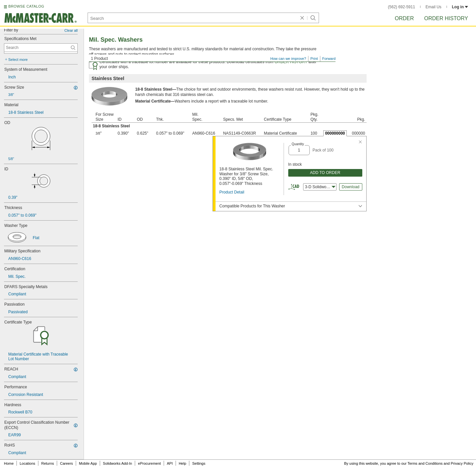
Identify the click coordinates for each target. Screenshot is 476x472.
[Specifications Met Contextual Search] (41, 48)
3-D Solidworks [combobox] (320, 187)
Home (9, 463)
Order (404, 18)
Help (183, 463)
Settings (199, 463)
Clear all (71, 30)
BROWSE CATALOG (26, 6)
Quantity (298, 144)
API (170, 463)
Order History (446, 18)
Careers (66, 463)
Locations (28, 463)
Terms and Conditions (425, 463)
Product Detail (232, 192)
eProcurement (150, 463)
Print (314, 59)
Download (351, 187)
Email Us (433, 7)
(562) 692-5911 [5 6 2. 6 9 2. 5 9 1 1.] (402, 7)
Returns (48, 463)
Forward (329, 59)
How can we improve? (288, 59)
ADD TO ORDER (325, 173)
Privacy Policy (462, 463)
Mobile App (88, 463)
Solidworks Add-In (117, 463)
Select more (18, 60)
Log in (460, 7)
